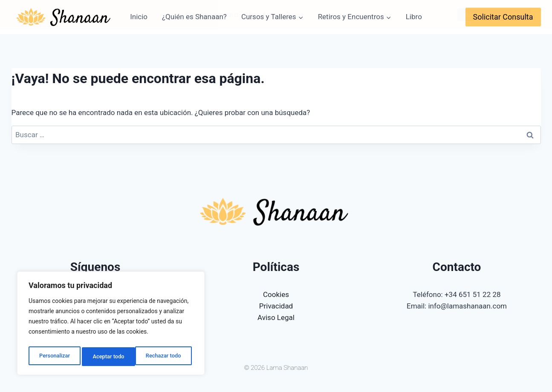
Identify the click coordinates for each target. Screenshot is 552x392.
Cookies (276, 294)
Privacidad (276, 306)
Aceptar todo (167, 357)
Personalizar (54, 357)
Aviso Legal (276, 317)
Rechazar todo (110, 357)
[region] (111, 325)
